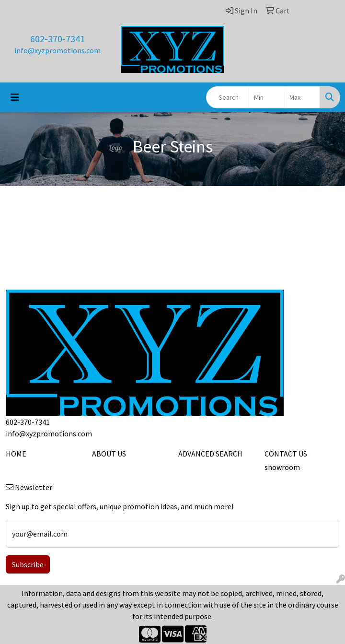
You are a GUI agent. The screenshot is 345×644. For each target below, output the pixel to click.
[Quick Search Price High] (302, 97)
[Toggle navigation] (15, 97)
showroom (282, 467)
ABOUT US (109, 454)
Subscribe (28, 564)
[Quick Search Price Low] (267, 97)
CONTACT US (286, 454)
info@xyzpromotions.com (57, 50)
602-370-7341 (57, 39)
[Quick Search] (228, 97)
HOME (16, 454)
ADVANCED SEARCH (210, 454)
